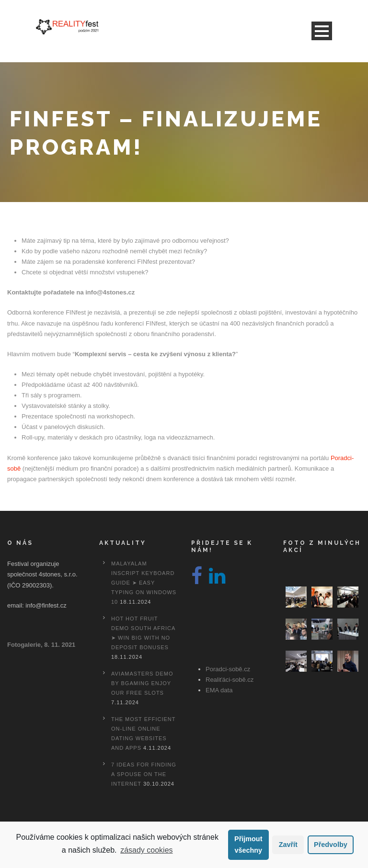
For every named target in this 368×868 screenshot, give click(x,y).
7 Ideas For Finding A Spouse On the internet (144, 774)
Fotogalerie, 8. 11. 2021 (41, 645)
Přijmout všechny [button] (248, 845)
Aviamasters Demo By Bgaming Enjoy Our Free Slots (142, 683)
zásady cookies (146, 850)
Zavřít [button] (288, 845)
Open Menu (322, 31)
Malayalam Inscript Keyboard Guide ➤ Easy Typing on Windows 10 (144, 583)
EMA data (219, 690)
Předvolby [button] (331, 845)
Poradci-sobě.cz (228, 669)
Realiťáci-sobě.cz (230, 680)
